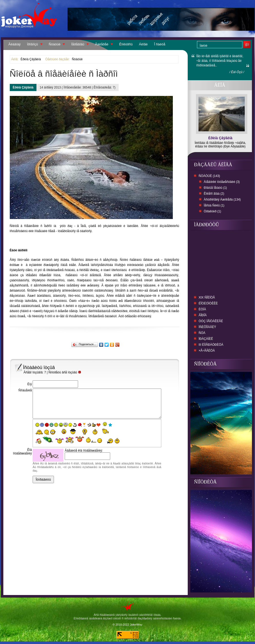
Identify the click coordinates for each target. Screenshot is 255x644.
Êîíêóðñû (126, 44)
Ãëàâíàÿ (15, 44)
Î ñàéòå (160, 44)
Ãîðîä (203, 315)
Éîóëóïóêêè (208, 303)
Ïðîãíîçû (32, 44)
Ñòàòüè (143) (209, 176)
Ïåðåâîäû (78, 44)
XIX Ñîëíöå (207, 298)
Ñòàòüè (55, 44)
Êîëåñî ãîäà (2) (214, 194)
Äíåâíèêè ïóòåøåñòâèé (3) (222, 182)
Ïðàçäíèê (206, 339)
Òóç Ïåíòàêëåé (211, 321)
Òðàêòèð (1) (213, 211)
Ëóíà (202, 309)
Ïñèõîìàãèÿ (207, 327)
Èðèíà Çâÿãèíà (31, 59)
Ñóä (202, 333)
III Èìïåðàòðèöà (211, 345)
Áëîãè (143, 44)
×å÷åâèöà (207, 351)
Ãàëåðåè (102, 44)
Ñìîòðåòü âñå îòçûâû (65, 372)
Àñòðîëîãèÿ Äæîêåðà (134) (222, 200)
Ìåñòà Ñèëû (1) (214, 205)
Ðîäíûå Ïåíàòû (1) (215, 188)
